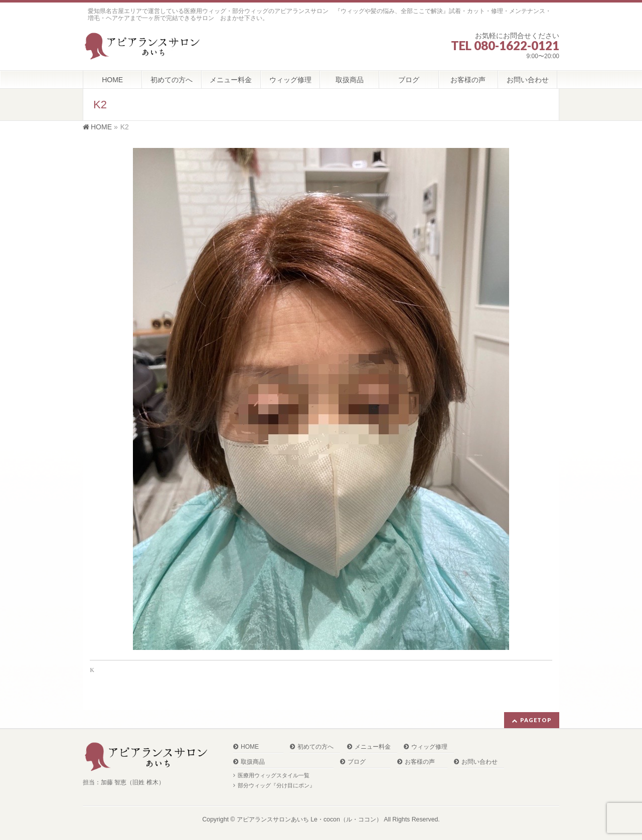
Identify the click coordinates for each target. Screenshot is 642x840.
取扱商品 (253, 762)
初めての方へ (315, 747)
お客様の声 (420, 762)
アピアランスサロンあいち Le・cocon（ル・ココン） (309, 819)
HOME (250, 747)
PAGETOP (536, 720)
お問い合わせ (479, 762)
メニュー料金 (373, 747)
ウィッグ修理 (429, 747)
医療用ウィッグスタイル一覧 (274, 775)
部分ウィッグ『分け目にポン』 (276, 785)
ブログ (357, 762)
